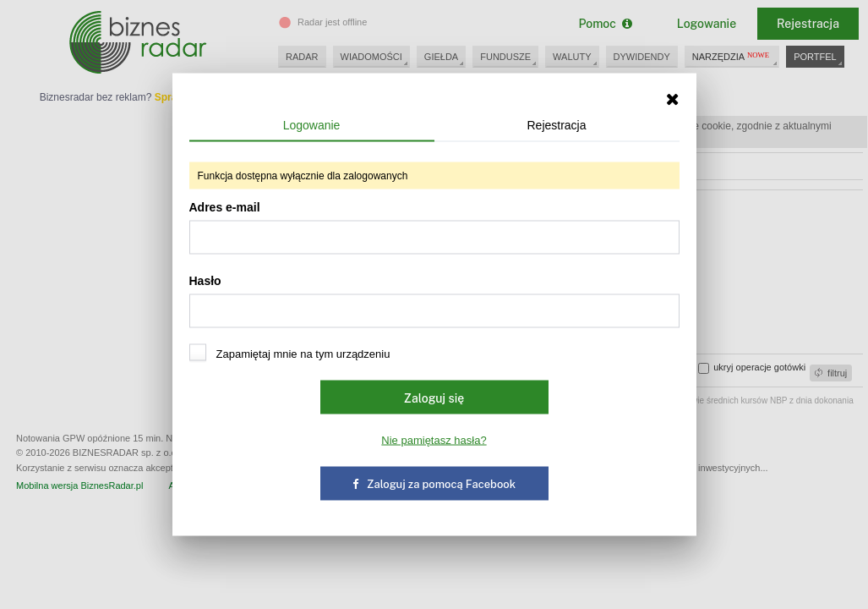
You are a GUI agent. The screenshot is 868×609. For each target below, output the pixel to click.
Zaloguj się (434, 398)
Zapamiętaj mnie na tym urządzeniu (290, 353)
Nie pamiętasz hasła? (434, 440)
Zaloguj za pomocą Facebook (434, 484)
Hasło (434, 301)
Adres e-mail (434, 228)
